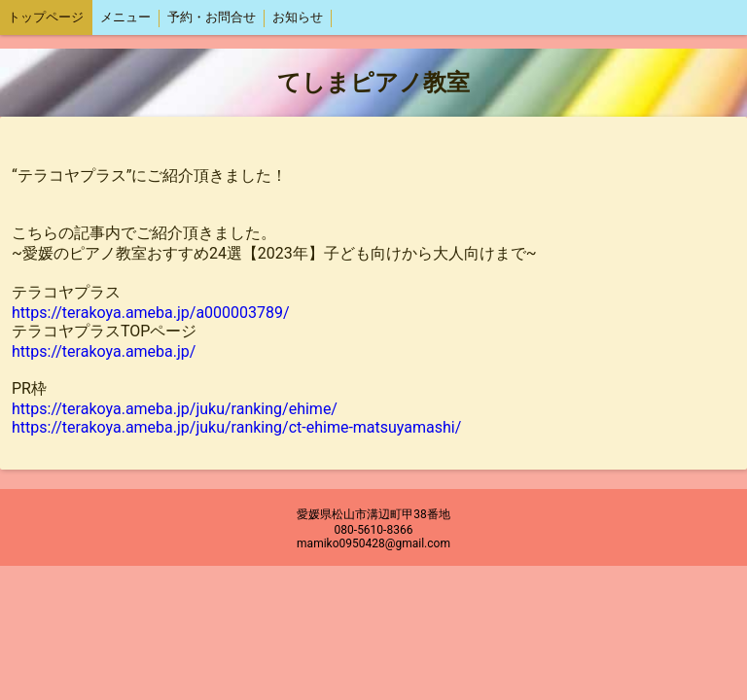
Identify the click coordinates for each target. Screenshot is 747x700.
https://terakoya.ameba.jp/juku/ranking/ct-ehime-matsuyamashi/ (236, 427)
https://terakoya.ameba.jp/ (104, 351)
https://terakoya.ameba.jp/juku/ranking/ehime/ (175, 409)
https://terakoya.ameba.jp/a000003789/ (151, 313)
